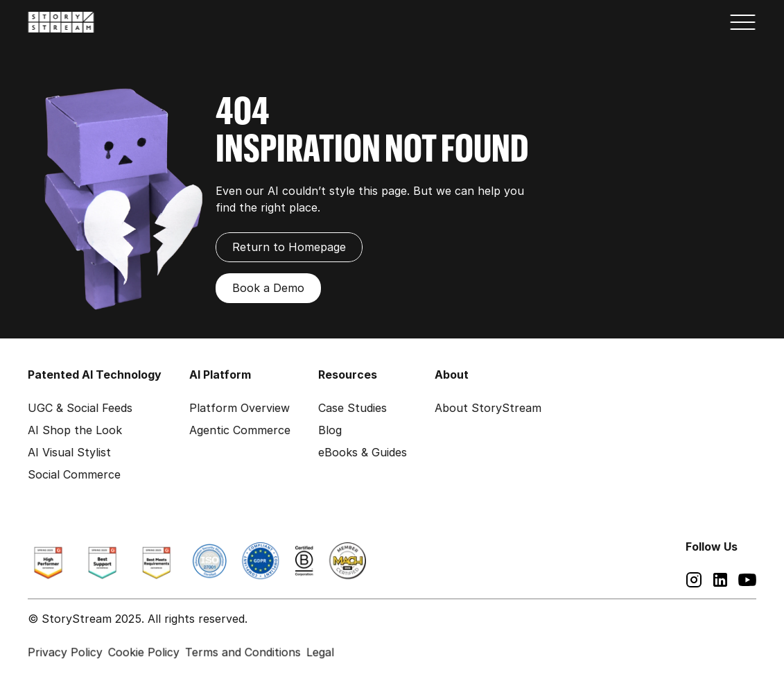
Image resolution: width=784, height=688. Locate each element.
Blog (330, 430)
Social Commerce (74, 474)
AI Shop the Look (75, 430)
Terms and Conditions (243, 652)
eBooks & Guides (363, 452)
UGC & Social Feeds (80, 408)
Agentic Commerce (240, 430)
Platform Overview (239, 408)
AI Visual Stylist (69, 452)
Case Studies (352, 408)
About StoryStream (488, 408)
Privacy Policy (65, 652)
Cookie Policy (144, 652)
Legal (320, 652)
